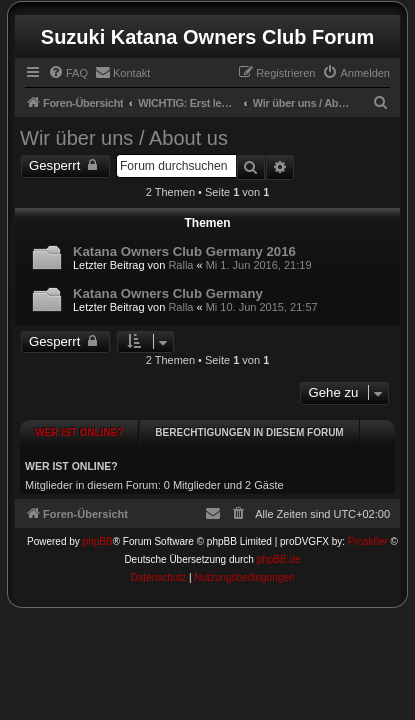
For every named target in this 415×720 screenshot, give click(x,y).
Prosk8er (368, 524)
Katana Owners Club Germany (168, 293)
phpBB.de (279, 542)
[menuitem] (68, 73)
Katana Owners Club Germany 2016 (184, 251)
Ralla (180, 265)
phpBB (98, 524)
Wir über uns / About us (124, 138)
